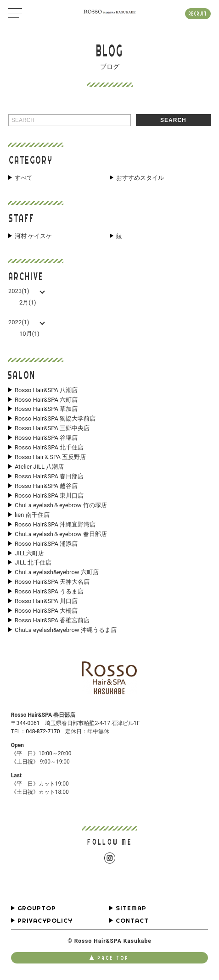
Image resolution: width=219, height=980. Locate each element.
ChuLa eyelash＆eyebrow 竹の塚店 (61, 505)
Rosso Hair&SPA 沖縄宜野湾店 (55, 525)
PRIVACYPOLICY (45, 921)
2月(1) (28, 302)
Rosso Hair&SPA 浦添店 (46, 544)
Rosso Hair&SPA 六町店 (46, 400)
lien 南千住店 (32, 515)
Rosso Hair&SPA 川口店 (46, 601)
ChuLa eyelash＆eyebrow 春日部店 (61, 534)
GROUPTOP (37, 908)
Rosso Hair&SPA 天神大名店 (52, 582)
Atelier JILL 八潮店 (39, 467)
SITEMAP (131, 908)
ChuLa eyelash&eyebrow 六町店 (57, 572)
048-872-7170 (43, 731)
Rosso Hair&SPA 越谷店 (46, 486)
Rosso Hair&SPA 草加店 (46, 409)
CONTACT (132, 921)
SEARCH (173, 120)
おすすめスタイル (140, 178)
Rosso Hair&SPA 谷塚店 (46, 438)
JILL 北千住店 (33, 563)
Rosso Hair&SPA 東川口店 (49, 496)
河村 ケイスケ (33, 236)
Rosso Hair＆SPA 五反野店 (50, 457)
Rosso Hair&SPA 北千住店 (49, 448)
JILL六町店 (29, 554)
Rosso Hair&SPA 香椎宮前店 (52, 620)
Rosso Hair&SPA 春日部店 (49, 476)
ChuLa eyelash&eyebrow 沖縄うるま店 (66, 630)
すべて (24, 178)
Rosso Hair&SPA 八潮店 (46, 390)
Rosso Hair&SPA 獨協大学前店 (55, 419)
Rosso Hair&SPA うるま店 (49, 592)
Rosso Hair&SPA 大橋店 (46, 611)
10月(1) (29, 334)
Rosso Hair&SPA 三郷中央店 (52, 428)
